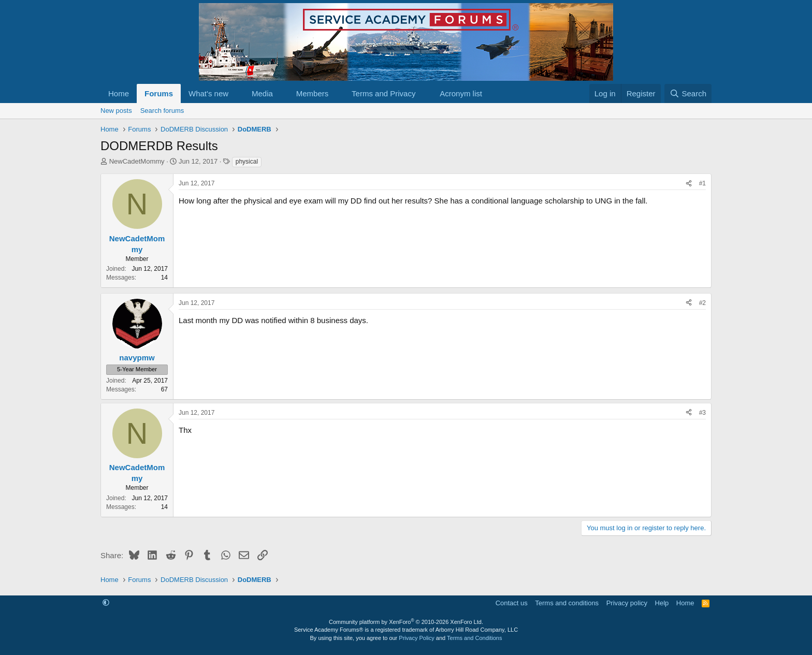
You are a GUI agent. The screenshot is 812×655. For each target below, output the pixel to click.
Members (313, 93)
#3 (702, 413)
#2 (702, 303)
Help (662, 603)
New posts (116, 111)
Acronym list (461, 93)
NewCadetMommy (137, 161)
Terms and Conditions (474, 638)
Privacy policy (627, 603)
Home (119, 93)
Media (262, 93)
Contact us (512, 603)
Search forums (162, 111)
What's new (208, 93)
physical (247, 162)
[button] (237, 93)
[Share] (689, 184)
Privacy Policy (416, 638)
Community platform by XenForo (406, 622)
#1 (702, 183)
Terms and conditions (567, 603)
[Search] (688, 93)
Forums (159, 93)
